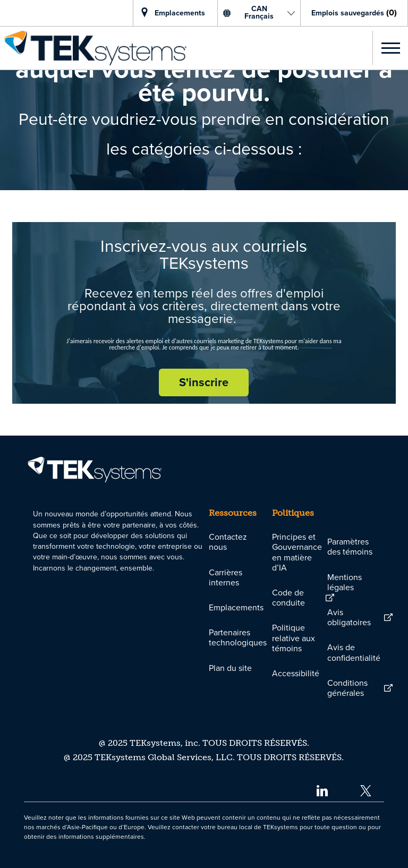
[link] (93, 48)
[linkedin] (322, 790)
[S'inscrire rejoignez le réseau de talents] (204, 382)
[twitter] (366, 790)
